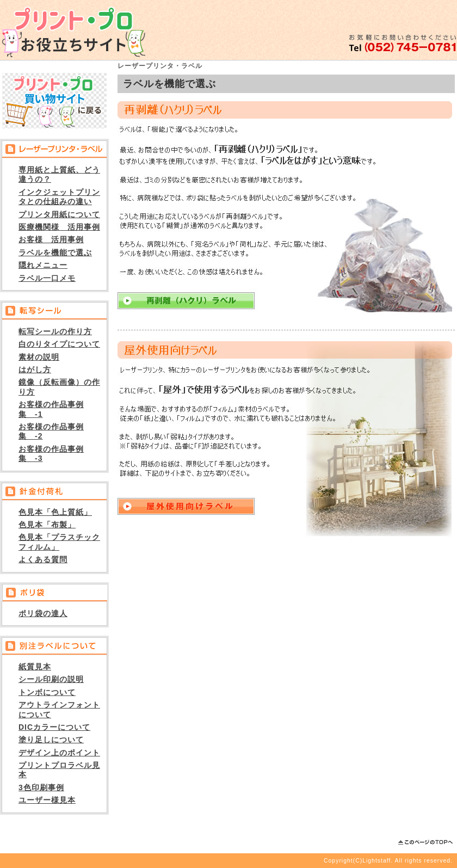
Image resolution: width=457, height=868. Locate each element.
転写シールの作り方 (55, 331)
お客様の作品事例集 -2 (51, 431)
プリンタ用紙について (59, 214)
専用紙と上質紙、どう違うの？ (59, 174)
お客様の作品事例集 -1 (51, 409)
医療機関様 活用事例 (59, 227)
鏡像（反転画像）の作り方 (59, 387)
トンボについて (47, 692)
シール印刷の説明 (51, 679)
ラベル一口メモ (47, 278)
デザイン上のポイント (59, 753)
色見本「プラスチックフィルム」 (59, 542)
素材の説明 (39, 357)
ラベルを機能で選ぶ (55, 253)
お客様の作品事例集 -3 (51, 454)
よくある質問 (43, 559)
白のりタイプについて (59, 344)
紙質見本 (35, 667)
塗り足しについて (51, 740)
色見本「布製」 (47, 525)
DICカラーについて (54, 727)
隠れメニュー (43, 265)
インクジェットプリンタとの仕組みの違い (59, 197)
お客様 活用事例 (51, 239)
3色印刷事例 (41, 787)
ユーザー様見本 (47, 800)
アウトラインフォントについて (59, 709)
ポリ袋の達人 (43, 613)
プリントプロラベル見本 (59, 770)
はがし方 (35, 370)
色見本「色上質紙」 (55, 512)
